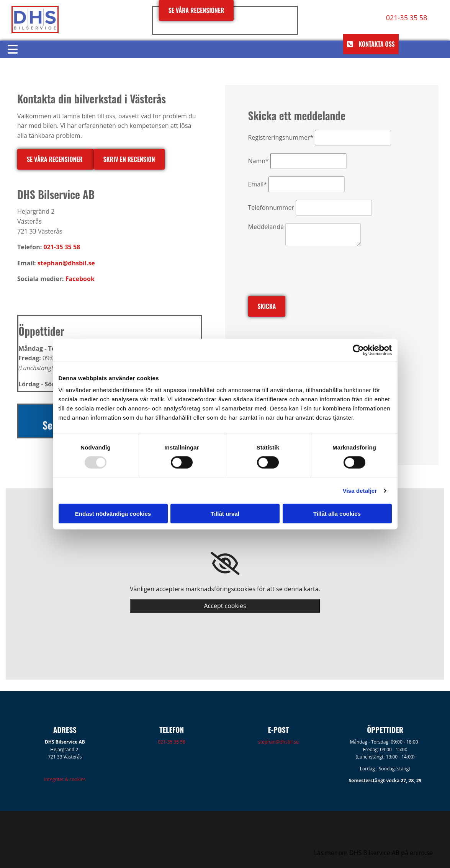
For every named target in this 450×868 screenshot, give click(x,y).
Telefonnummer (271, 208)
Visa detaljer (360, 490)
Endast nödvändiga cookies (113, 514)
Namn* (259, 161)
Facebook (80, 279)
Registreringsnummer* (281, 137)
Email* (258, 184)
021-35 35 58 (172, 742)
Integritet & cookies (65, 779)
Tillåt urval (225, 514)
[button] (196, 10)
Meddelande (266, 227)
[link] (225, 564)
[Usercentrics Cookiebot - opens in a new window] (358, 350)
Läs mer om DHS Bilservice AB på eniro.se (373, 853)
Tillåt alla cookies (337, 514)
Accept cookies (225, 606)
